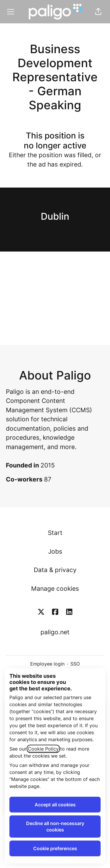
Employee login (47, 664)
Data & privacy (55, 570)
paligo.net (55, 632)
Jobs (55, 551)
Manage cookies (55, 589)
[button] (98, 12)
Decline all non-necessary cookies (55, 827)
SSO (75, 664)
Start (55, 533)
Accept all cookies (55, 805)
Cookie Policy (43, 749)
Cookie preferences (55, 848)
